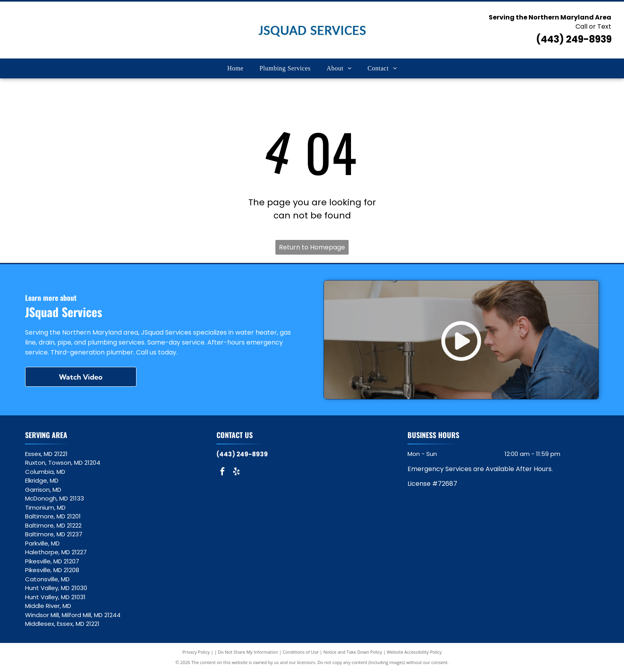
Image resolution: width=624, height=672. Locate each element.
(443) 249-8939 (574, 39)
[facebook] (222, 472)
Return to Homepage (312, 247)
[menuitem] (235, 68)
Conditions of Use (301, 652)
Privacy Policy (196, 652)
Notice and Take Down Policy (353, 652)
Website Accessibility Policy (414, 652)
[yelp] (236, 472)
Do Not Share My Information (248, 652)
